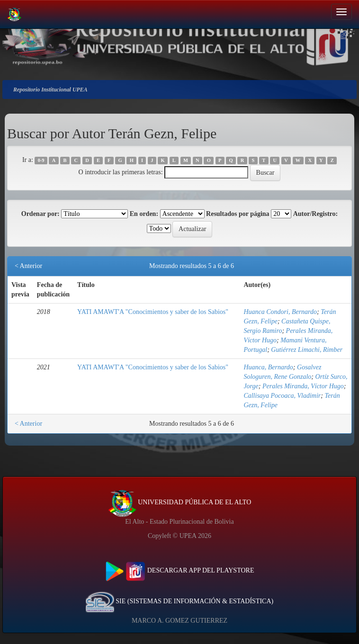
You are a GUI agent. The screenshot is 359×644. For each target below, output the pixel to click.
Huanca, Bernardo (268, 367)
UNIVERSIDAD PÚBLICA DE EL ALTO (180, 502)
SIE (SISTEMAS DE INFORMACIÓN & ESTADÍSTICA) (179, 601)
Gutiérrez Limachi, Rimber (307, 350)
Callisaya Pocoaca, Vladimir (282, 396)
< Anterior (28, 266)
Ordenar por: (40, 214)
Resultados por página (238, 214)
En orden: (144, 214)
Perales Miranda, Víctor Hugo (303, 386)
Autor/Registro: (316, 214)
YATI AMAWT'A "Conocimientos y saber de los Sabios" (153, 312)
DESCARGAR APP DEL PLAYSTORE (180, 570)
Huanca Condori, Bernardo (280, 312)
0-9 (41, 160)
